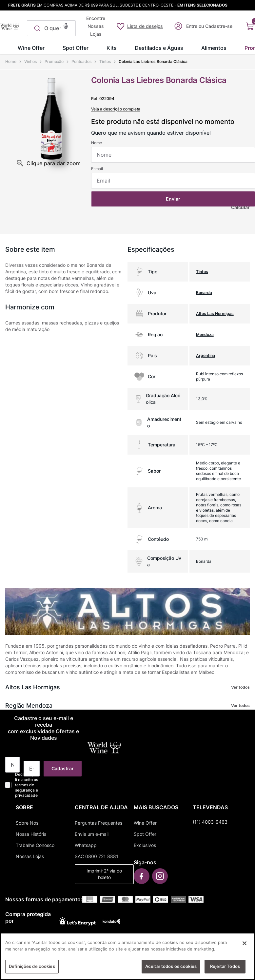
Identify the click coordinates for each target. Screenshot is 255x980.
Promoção (54, 61)
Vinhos (30, 61)
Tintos (105, 61)
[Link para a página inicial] (11, 62)
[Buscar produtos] (36, 28)
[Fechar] (245, 943)
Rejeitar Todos (225, 966)
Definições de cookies (32, 966)
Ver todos (240, 687)
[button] (66, 25)
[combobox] (51, 28)
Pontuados (81, 61)
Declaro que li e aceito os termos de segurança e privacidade (27, 785)
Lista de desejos (145, 26)
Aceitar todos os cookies (171, 966)
